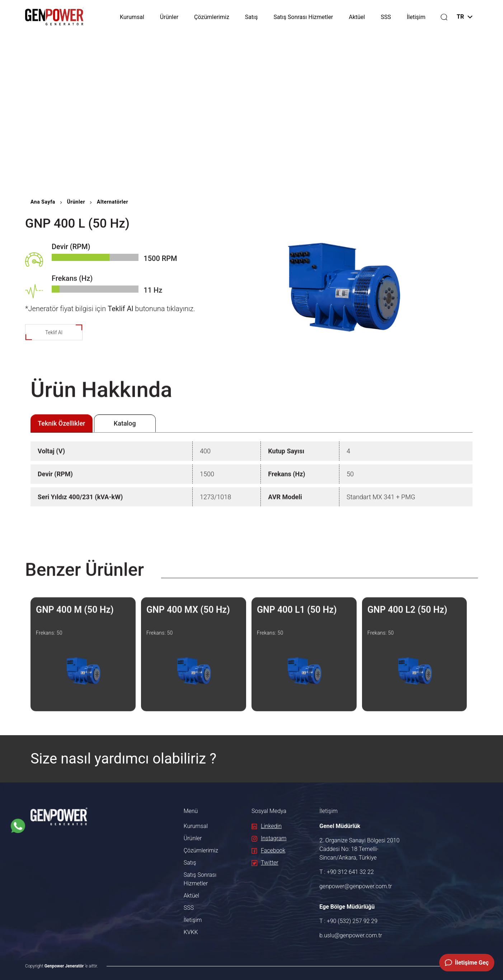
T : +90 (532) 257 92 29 (348, 921)
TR (465, 17)
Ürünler (169, 17)
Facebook (268, 850)
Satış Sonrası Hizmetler (303, 17)
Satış (251, 17)
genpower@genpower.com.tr (356, 886)
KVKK (191, 932)
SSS (386, 17)
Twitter (265, 863)
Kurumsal (132, 17)
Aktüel (357, 17)
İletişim (416, 17)
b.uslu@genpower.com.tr (351, 935)
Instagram (269, 838)
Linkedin (267, 826)
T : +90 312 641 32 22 (347, 872)
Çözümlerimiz (212, 17)
